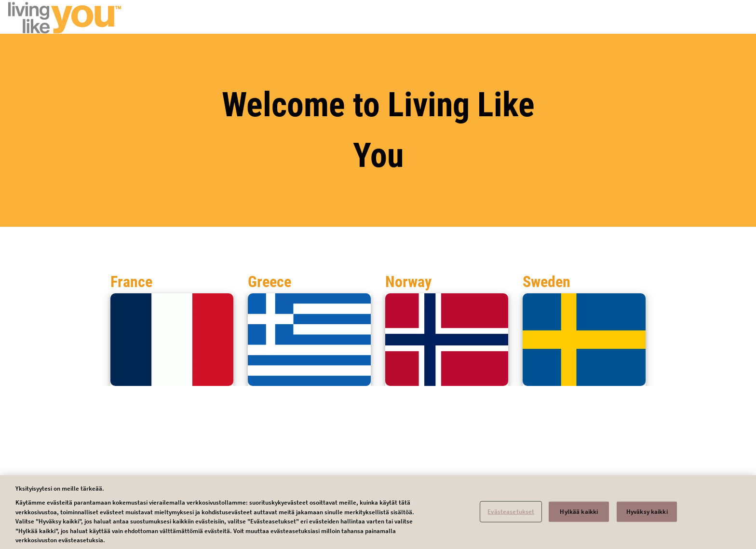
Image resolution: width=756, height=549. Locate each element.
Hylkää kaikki (579, 515)
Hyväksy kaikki (647, 515)
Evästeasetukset (511, 515)
